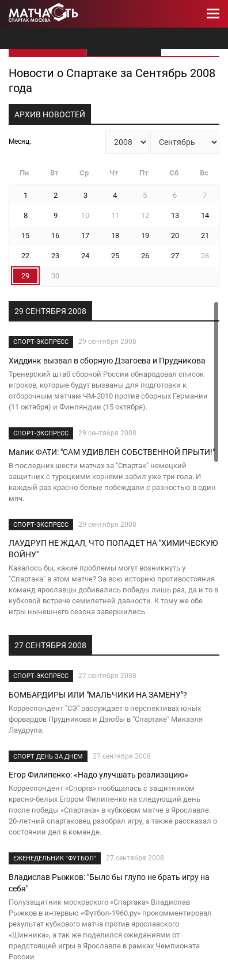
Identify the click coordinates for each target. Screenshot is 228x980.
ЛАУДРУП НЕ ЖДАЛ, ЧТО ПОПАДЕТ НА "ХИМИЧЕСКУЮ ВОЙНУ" (113, 549)
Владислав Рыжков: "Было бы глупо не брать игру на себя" (109, 883)
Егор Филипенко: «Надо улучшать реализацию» (98, 775)
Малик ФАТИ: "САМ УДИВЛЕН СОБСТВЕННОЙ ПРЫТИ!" (112, 452)
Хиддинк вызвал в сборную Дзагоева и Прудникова (107, 361)
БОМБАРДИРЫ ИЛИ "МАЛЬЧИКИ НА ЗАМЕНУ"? (98, 695)
